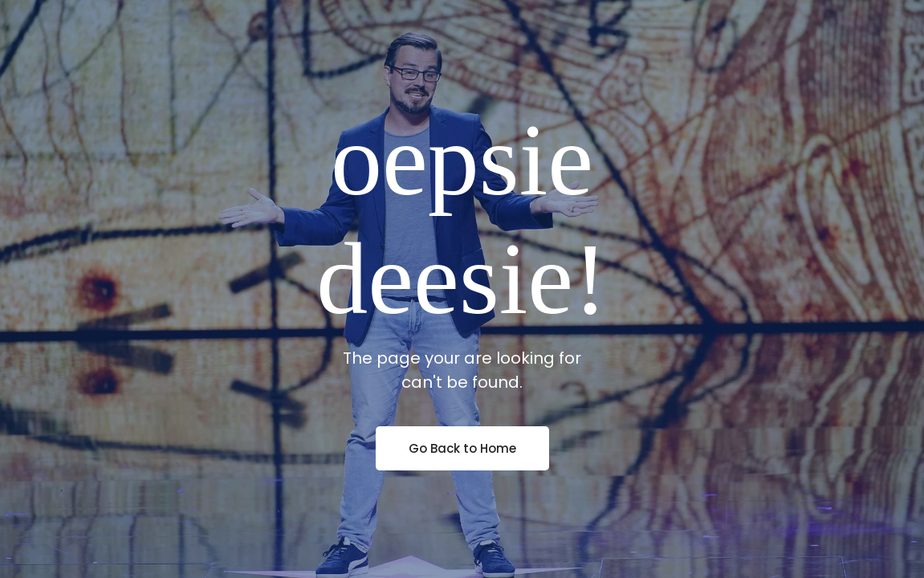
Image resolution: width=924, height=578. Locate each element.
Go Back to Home (462, 448)
